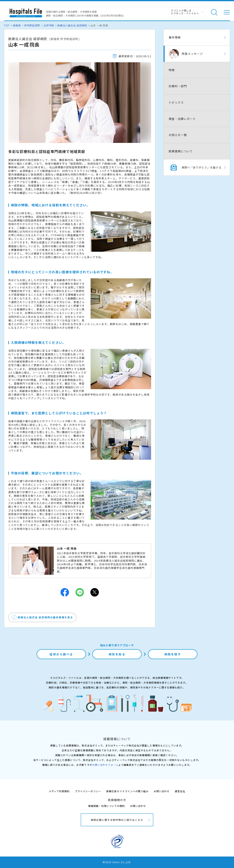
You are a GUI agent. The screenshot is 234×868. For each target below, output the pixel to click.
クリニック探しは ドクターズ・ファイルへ (185, 12)
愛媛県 (17, 25)
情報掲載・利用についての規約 (107, 806)
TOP (7, 25)
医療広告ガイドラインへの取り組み (127, 791)
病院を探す (173, 654)
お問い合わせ (162, 791)
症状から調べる (61, 654)
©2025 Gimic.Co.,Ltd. (117, 862)
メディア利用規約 (59, 791)
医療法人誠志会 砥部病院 (72, 25)
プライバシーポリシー (88, 791)
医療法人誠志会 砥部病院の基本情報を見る (45, 617)
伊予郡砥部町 (32, 25)
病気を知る (117, 654)
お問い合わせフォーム (105, 765)
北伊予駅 (49, 25)
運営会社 (180, 791)
